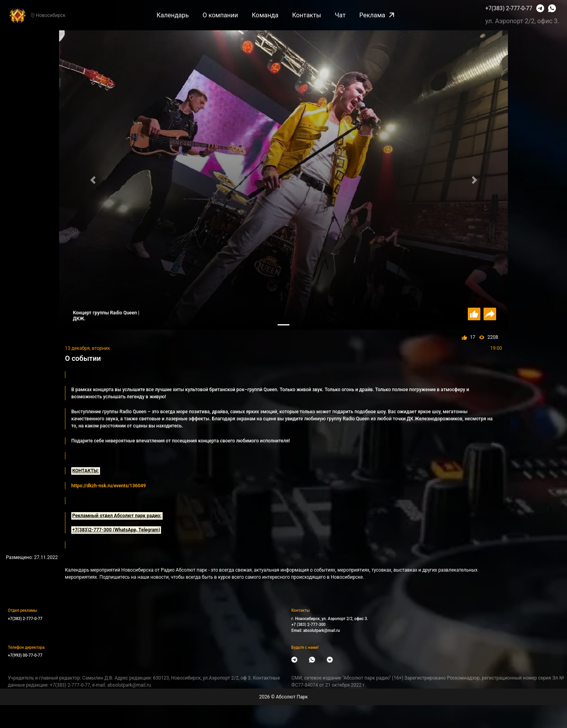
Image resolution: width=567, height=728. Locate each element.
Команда (265, 15)
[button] (93, 180)
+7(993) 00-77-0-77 (25, 655)
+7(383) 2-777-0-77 (509, 8)
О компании (220, 15)
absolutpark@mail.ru (321, 630)
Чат (340, 15)
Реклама (377, 15)
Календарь (172, 15)
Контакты (307, 15)
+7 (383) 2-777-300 (309, 625)
